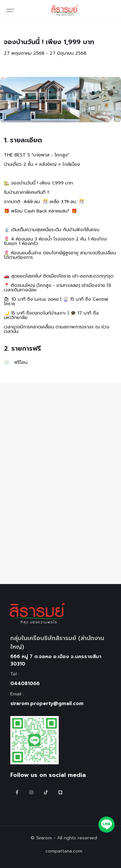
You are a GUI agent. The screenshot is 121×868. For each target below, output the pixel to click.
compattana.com (64, 851)
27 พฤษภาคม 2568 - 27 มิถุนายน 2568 (45, 53)
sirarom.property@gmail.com (47, 703)
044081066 (25, 684)
